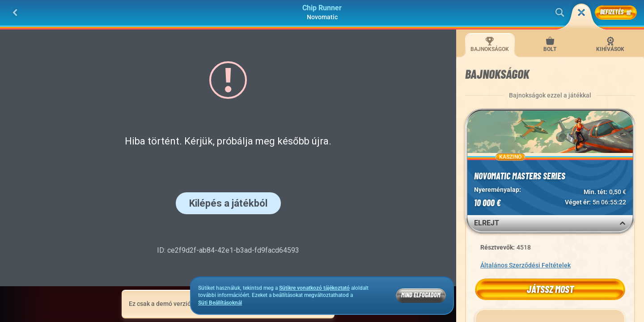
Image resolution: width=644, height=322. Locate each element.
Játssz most (550, 289)
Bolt (550, 44)
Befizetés (616, 12)
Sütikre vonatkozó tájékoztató (314, 288)
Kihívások (610, 44)
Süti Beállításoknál (220, 303)
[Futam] (581, 13)
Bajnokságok (490, 44)
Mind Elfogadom (421, 295)
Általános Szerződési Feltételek (525, 265)
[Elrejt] (623, 223)
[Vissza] (15, 13)
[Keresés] (560, 13)
